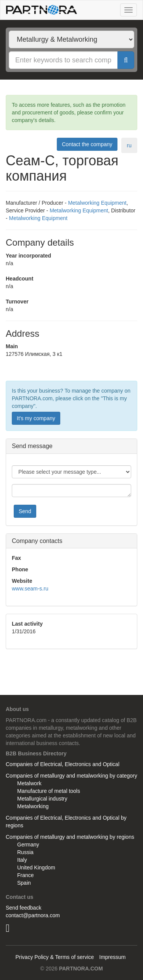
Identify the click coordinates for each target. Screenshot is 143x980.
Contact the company (87, 144)
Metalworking (33, 806)
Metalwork (29, 783)
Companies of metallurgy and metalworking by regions (70, 837)
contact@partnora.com (33, 915)
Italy (22, 860)
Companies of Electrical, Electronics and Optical (63, 764)
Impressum (112, 957)
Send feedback (23, 908)
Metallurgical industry (42, 799)
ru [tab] (129, 145)
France (26, 875)
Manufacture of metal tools (49, 791)
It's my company (36, 418)
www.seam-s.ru (30, 589)
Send (25, 511)
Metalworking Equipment (97, 203)
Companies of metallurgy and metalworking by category (71, 776)
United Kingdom (36, 867)
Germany (28, 845)
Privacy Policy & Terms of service (55, 957)
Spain (24, 883)
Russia (25, 852)
